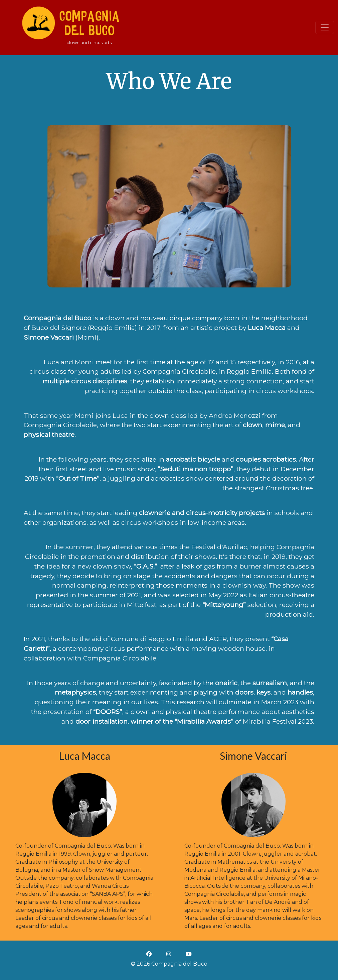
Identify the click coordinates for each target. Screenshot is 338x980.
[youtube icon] (189, 954)
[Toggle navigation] (325, 27)
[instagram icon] (169, 954)
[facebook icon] (149, 954)
